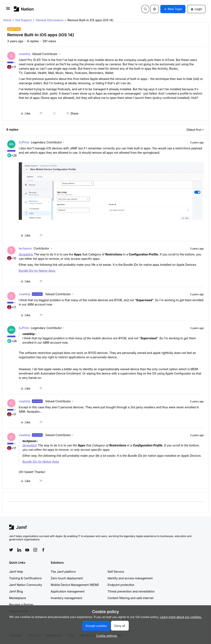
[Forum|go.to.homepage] (24, 9)
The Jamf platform (63, 572)
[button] (8, 10)
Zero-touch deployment (67, 578)
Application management (68, 591)
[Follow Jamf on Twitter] (11, 550)
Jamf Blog (16, 591)
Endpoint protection (121, 585)
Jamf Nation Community (26, 585)
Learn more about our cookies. (181, 617)
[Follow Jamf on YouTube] (27, 550)
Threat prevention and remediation (131, 591)
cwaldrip (25, 54)
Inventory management (66, 598)
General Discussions (50, 20)
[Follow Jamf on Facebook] (43, 550)
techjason (25, 248)
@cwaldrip (26, 254)
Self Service (116, 572)
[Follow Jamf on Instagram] (35, 550)
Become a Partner (21, 605)
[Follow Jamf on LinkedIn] (19, 550)
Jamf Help (16, 572)
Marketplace (18, 598)
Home (7, 20)
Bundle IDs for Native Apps (37, 271)
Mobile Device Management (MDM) (75, 585)
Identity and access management (130, 578)
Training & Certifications (25, 578)
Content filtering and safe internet (130, 598)
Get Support (23, 20)
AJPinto (24, 142)
